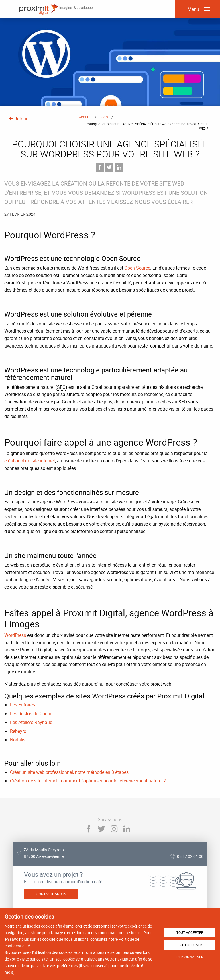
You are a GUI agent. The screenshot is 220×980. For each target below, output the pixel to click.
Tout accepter (190, 932)
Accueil (85, 117)
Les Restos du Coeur (31, 714)
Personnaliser (190, 957)
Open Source (137, 268)
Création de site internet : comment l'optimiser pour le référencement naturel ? (88, 781)
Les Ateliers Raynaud (31, 722)
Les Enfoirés (22, 705)
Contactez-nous (51, 894)
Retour (18, 119)
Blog (104, 117)
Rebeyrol (19, 731)
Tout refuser (190, 945)
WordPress (15, 635)
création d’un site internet (30, 461)
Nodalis (18, 740)
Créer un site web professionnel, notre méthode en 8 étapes (69, 772)
